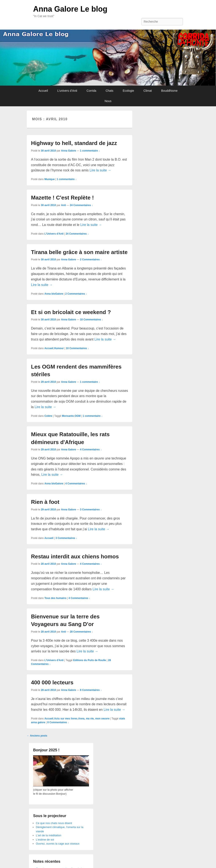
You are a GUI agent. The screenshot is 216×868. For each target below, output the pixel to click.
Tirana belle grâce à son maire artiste (79, 252)
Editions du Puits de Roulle (90, 660)
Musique (49, 179)
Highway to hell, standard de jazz (74, 143)
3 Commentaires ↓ (91, 510)
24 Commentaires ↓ (81, 205)
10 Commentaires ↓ (91, 320)
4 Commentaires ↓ (91, 450)
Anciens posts (37, 736)
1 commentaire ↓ (90, 151)
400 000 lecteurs (52, 682)
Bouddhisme (169, 91)
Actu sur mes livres (66, 719)
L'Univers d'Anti (54, 234)
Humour (59, 348)
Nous (108, 101)
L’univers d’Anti (67, 91)
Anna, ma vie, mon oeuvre (94, 719)
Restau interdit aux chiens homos (75, 556)
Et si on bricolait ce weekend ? (71, 312)
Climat (148, 91)
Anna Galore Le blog (70, 9)
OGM (78, 416)
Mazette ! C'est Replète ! (62, 198)
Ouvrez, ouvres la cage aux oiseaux (58, 844)
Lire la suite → (100, 170)
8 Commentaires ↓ (91, 690)
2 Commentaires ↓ (91, 260)
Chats (110, 91)
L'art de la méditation (49, 835)
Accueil (43, 91)
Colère (48, 416)
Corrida (91, 91)
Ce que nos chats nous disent (54, 823)
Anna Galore (68, 151)
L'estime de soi (45, 840)
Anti (63, 205)
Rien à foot (45, 502)
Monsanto (68, 416)
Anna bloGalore (54, 294)
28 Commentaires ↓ (81, 632)
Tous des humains (55, 598)
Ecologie (128, 91)
